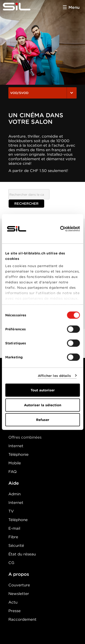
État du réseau (22, 554)
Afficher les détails (55, 376)
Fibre (13, 537)
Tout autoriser (43, 390)
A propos (19, 574)
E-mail (14, 528)
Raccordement (22, 619)
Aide (14, 483)
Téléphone (18, 520)
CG (11, 563)
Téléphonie (18, 454)
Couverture (19, 585)
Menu (74, 7)
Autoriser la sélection (43, 405)
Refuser (43, 420)
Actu (13, 602)
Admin (15, 494)
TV (11, 511)
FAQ (12, 472)
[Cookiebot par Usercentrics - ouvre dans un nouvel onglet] (61, 229)
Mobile (15, 463)
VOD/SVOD (42, 93)
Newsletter (19, 594)
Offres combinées (25, 437)
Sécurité (16, 545)
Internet (16, 446)
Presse (15, 611)
